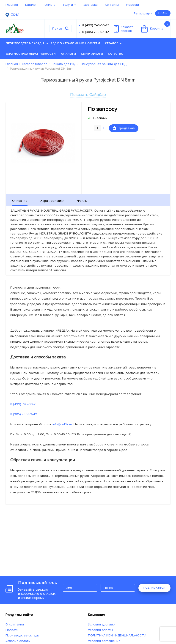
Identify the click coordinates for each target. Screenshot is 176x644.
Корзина (156, 27)
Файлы (82, 201)
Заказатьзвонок (124, 29)
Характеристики (52, 201)
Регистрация (143, 13)
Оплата (50, 5)
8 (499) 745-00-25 (96, 25)
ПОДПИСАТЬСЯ (154, 588)
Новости (132, 5)
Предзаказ (124, 128)
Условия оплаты (18, 641)
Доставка (91, 5)
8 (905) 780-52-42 (96, 32)
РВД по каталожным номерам (75, 43)
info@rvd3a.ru (62, 424)
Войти (163, 13)
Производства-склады (27, 43)
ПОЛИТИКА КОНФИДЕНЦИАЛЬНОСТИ (117, 635)
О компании (15, 624)
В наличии (100, 118)
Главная (12, 5)
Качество (116, 54)
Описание (20, 201)
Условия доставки (102, 624)
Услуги (69, 5)
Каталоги (68, 54)
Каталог (31, 5)
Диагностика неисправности (31, 54)
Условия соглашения (104, 641)
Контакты (112, 5)
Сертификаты (92, 54)
